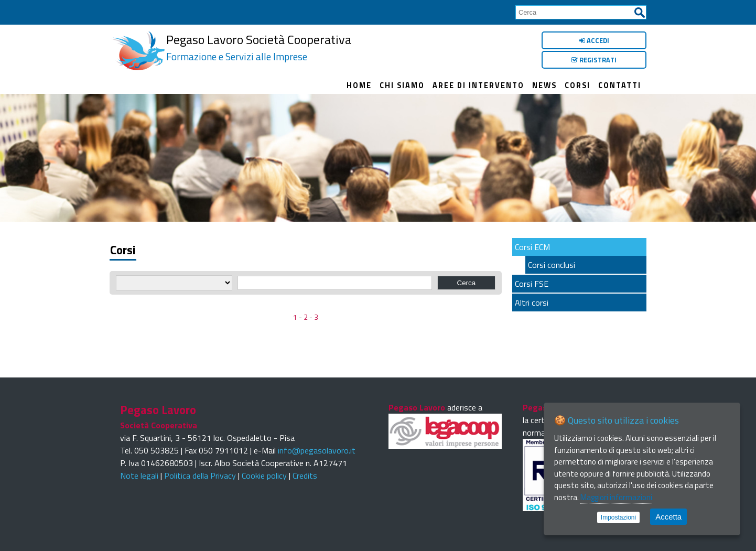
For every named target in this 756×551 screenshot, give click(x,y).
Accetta (668, 517)
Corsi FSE (532, 284)
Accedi (594, 40)
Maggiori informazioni (616, 497)
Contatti (620, 85)
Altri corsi (532, 302)
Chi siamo (402, 85)
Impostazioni (618, 517)
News (544, 85)
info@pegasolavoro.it (317, 450)
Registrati (594, 60)
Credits (305, 476)
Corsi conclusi (552, 265)
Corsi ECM (532, 247)
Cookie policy (264, 476)
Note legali (139, 476)
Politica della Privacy (200, 476)
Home (359, 85)
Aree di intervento (478, 85)
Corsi (577, 85)
